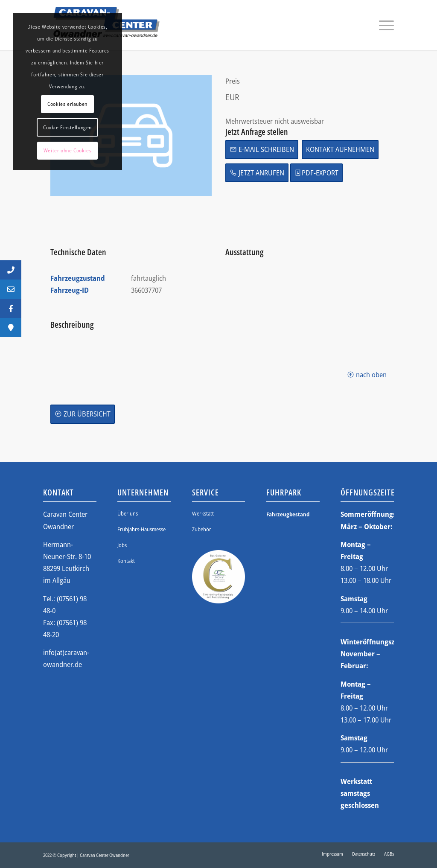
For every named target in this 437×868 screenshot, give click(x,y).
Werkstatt (203, 513)
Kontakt (126, 561)
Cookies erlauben (67, 104)
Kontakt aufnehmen (340, 149)
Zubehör (202, 529)
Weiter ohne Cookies (67, 150)
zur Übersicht (83, 414)
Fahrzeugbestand (288, 514)
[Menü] (384, 25)
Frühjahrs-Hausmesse (141, 529)
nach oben (367, 374)
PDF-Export (316, 173)
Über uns (128, 513)
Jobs (122, 545)
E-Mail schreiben (262, 149)
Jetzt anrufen (257, 173)
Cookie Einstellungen (67, 127)
